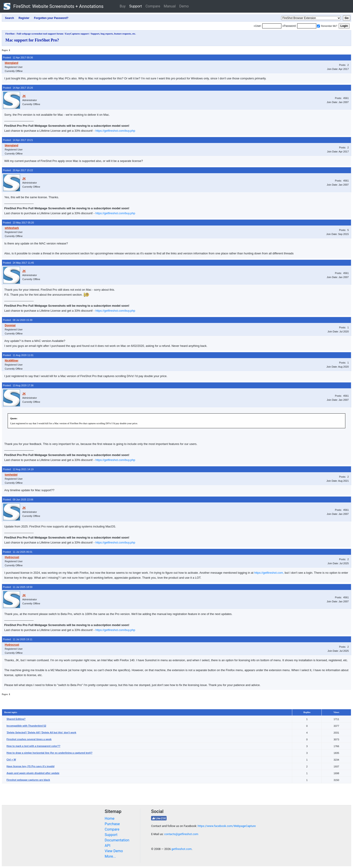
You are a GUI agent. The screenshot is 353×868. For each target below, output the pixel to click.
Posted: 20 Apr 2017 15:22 (18, 170)
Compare (153, 6)
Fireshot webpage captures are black (28, 780)
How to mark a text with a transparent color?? (33, 746)
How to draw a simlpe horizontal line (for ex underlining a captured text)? (49, 753)
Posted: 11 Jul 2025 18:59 (18, 587)
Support (136, 6)
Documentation (117, 840)
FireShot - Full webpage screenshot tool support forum (34, 34)
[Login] (272, 26)
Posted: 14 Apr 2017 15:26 (18, 88)
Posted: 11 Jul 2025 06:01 (18, 552)
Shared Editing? (16, 719)
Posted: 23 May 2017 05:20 (18, 223)
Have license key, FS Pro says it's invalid (31, 766)
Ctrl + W (11, 760)
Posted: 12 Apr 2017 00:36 (18, 58)
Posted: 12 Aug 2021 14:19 (18, 469)
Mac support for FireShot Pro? (32, 40)
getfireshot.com (182, 849)
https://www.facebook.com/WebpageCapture (227, 826)
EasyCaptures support (77, 34)
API (107, 846)
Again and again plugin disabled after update (33, 773)
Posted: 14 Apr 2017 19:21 (18, 140)
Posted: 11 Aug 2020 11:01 (18, 355)
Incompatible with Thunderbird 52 (26, 726)
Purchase (112, 824)
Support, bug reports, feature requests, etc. (113, 34)
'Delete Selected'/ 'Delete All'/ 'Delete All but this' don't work (41, 732)
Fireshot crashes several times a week (29, 739)
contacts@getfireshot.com (181, 834)
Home (110, 818)
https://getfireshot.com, (269, 573)
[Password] (307, 26)
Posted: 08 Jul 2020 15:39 (18, 320)
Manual (170, 6)
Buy (123, 6)
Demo (184, 6)
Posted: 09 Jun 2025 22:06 (18, 500)
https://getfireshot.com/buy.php (115, 131)
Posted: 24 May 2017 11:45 (18, 263)
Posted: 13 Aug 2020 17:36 (18, 385)
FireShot (54, 6)
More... (110, 856)
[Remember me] (318, 26)
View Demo (114, 851)
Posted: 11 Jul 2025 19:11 (18, 639)
